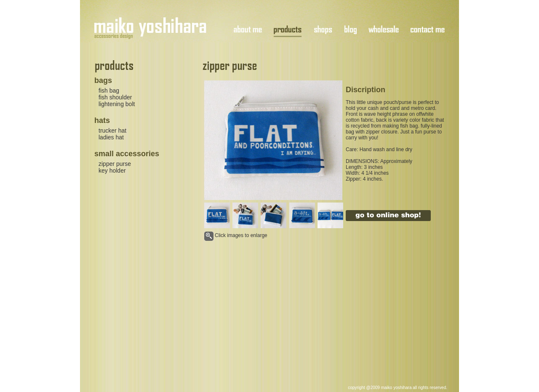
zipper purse (115, 164)
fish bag (109, 91)
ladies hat (111, 137)
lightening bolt (117, 104)
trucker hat (112, 131)
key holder (112, 171)
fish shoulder (115, 97)
